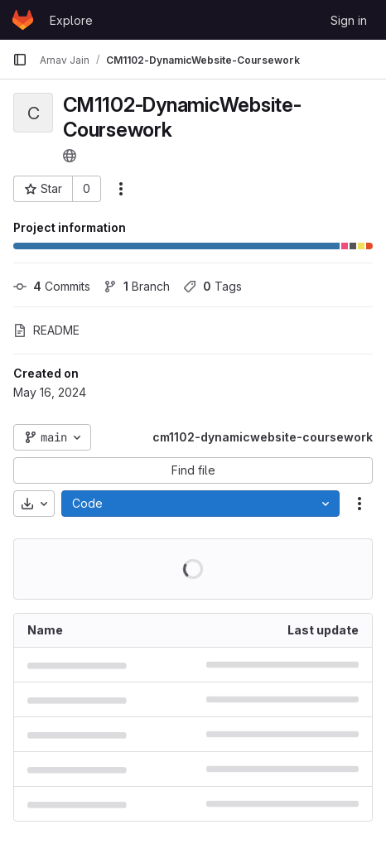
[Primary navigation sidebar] (20, 60)
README (46, 330)
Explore (71, 20)
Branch (137, 286)
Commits (52, 286)
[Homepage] (23, 20)
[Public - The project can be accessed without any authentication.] (70, 156)
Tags (212, 286)
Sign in (349, 20)
